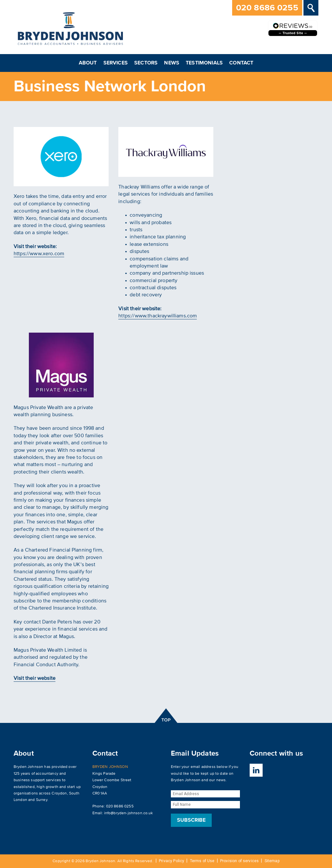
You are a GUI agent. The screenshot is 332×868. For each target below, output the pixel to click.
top (166, 716)
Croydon (59, 793)
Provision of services (239, 861)
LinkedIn (256, 770)
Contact (241, 63)
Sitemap (272, 861)
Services (116, 63)
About (88, 63)
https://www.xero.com (39, 254)
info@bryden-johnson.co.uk (129, 813)
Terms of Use (202, 861)
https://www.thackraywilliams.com (158, 316)
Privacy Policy (172, 861)
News (172, 63)
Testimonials (204, 63)
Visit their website (35, 678)
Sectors (146, 63)
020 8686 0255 (267, 8)
